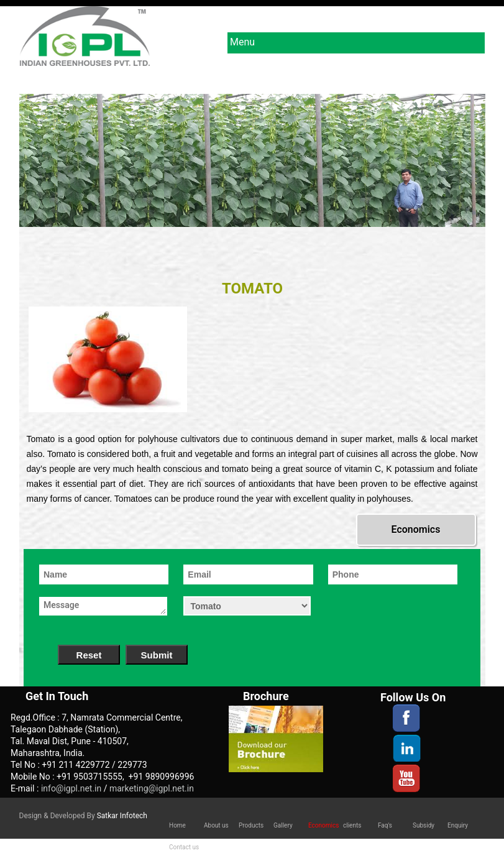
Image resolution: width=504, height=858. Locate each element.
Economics (416, 529)
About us (216, 825)
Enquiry (458, 825)
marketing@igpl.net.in (152, 788)
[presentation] (396, 610)
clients (352, 825)
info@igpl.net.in (72, 788)
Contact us (184, 847)
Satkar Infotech (122, 816)
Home (177, 825)
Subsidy (424, 825)
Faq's (385, 825)
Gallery (283, 825)
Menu (356, 43)
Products (251, 825)
